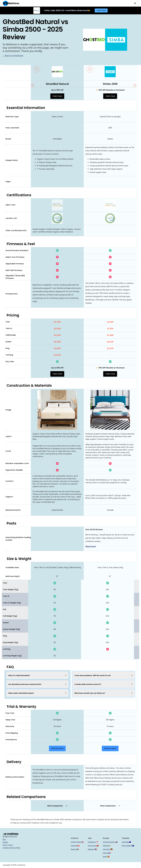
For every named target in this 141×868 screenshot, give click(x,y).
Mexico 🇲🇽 (75, 849)
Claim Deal (101, 10)
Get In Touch (8, 845)
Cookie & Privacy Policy (12, 848)
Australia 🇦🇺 (126, 842)
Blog (4, 839)
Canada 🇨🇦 (75, 846)
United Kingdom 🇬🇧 (110, 842)
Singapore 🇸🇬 (93, 842)
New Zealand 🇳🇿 (128, 846)
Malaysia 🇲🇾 (92, 849)
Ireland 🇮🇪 (107, 846)
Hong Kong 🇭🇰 (93, 846)
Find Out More (57, 748)
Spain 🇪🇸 (106, 857)
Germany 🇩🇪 (108, 849)
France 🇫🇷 (107, 853)
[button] (135, 3)
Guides (5, 842)
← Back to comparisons (13, 56)
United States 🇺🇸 (77, 842)
